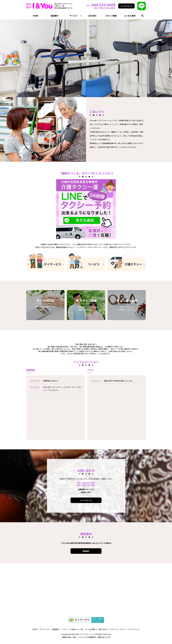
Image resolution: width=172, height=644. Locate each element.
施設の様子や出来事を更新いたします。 (119, 381)
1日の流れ (92, 16)
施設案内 (54, 16)
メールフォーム (126, 6)
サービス (73, 16)
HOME (36, 16)
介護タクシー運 (77, 629)
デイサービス (45, 629)
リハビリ (65, 629)
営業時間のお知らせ (51, 381)
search (145, 16)
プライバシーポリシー (119, 629)
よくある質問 (130, 16)
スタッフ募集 (111, 16)
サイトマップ (135, 629)
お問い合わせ (103, 629)
